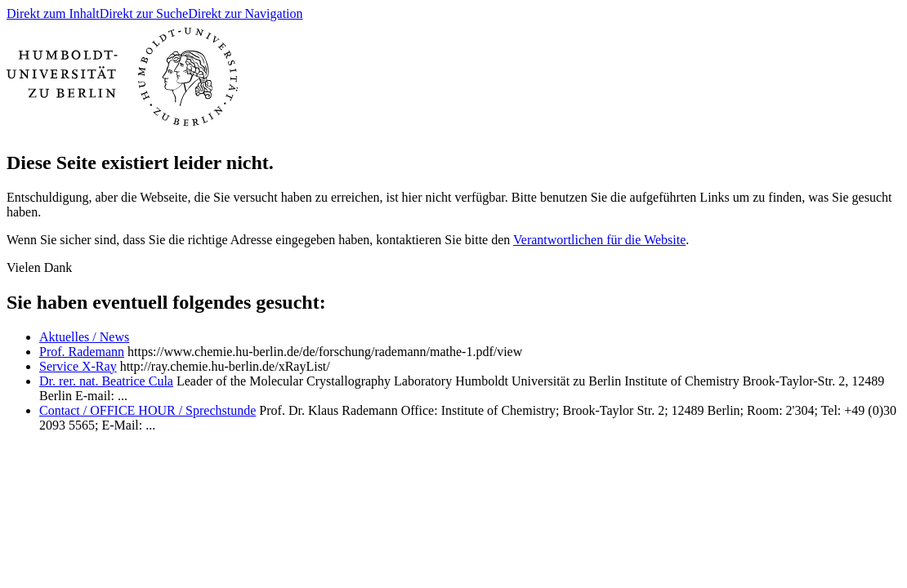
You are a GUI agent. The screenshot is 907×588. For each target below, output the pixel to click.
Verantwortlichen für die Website (599, 240)
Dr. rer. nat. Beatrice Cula (106, 381)
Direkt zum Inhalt (53, 13)
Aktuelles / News (84, 337)
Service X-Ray (78, 366)
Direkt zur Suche (144, 13)
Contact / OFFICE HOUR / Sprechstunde (147, 410)
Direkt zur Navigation (245, 13)
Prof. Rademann (82, 352)
